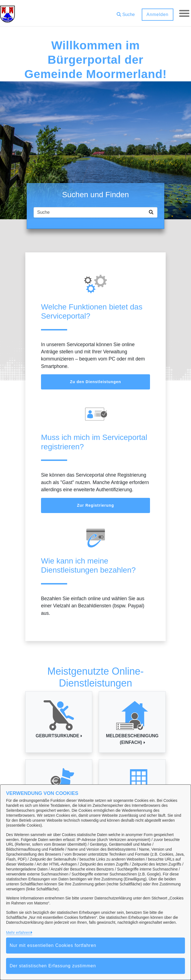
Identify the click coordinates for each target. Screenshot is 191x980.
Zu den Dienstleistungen (95, 382)
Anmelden (157, 14)
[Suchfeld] (90, 212)
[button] (125, 13)
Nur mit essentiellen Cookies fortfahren (53, 945)
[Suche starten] (152, 212)
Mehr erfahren (18, 933)
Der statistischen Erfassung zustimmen (53, 966)
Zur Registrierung (95, 505)
